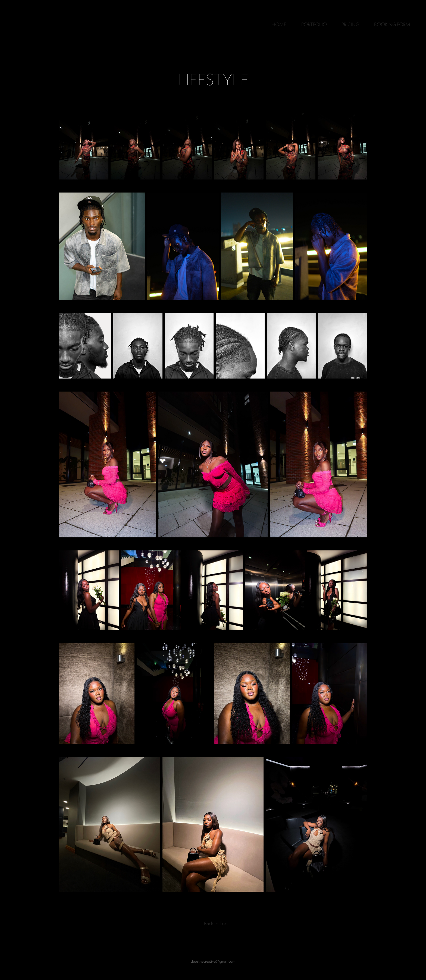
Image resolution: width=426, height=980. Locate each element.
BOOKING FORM (392, 24)
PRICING (350, 24)
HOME (279, 24)
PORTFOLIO (314, 24)
